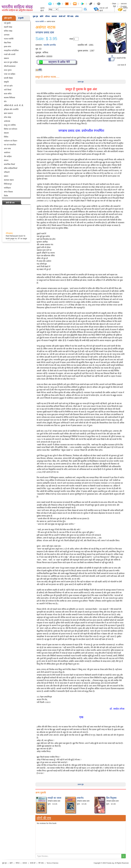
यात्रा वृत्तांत (8, 70)
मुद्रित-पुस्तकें (8, 18)
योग (5, 102)
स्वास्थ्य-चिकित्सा (9, 98)
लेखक (114, 4)
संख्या (71, 39)
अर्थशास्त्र (7, 121)
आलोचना (7, 153)
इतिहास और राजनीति (11, 109)
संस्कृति (6, 82)
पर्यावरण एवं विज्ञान (11, 141)
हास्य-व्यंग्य (7, 47)
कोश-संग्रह (7, 117)
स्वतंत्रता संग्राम (9, 180)
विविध (6, 137)
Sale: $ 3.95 (46, 39)
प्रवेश (77, 16)
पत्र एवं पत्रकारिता (10, 145)
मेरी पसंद (70, 16)
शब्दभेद (80, 798)
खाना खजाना (8, 113)
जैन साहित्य (8, 156)
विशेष (6, 196)
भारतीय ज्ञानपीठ (50, 45)
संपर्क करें (62, 16)
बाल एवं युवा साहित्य (11, 62)
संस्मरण (6, 58)
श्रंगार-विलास (8, 192)
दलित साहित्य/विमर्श (11, 168)
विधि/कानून (8, 184)
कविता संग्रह (8, 31)
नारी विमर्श (8, 90)
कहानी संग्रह (8, 27)
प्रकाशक (124, 4)
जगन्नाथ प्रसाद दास (45, 32)
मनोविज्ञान (7, 188)
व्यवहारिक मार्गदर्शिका (11, 50)
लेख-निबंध (7, 43)
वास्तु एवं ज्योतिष (10, 125)
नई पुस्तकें (7, 23)
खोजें (41, 16)
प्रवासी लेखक (8, 78)
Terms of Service (52, 863)
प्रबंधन (6, 176)
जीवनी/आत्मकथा (10, 66)
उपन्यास (7, 35)
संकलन (6, 133)
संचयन (6, 160)
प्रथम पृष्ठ (81, 82)
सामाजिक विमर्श (9, 164)
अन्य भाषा (7, 149)
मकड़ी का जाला (54, 798)
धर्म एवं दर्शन (8, 86)
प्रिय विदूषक (111, 798)
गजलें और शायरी (10, 54)
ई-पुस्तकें (21, 18)
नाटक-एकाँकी (9, 39)
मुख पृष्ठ (35, 16)
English (124, 6)
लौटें (40, 70)
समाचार (54, 16)
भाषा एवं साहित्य (10, 74)
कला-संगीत (8, 94)
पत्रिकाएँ (7, 172)
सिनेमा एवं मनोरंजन (11, 129)
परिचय (47, 16)
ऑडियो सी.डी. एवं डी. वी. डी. (14, 105)
